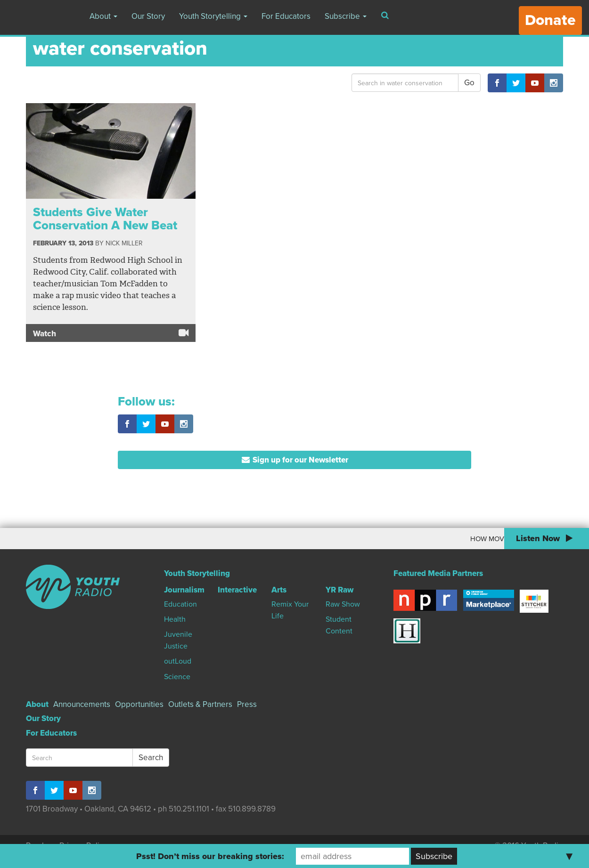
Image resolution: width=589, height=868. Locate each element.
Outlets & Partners (200, 704)
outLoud (178, 661)
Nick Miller (124, 243)
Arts (279, 590)
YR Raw (339, 590)
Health (175, 619)
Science (177, 677)
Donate (550, 20)
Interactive (237, 590)
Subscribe (346, 16)
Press (247, 704)
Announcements (82, 704)
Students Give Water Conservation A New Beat (105, 219)
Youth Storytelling (213, 16)
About (103, 16)
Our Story (148, 16)
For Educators (286, 16)
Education (180, 604)
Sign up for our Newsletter (295, 460)
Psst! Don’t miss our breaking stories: (210, 856)
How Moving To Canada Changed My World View (429, 539)
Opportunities (139, 704)
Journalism (184, 590)
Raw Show (343, 604)
